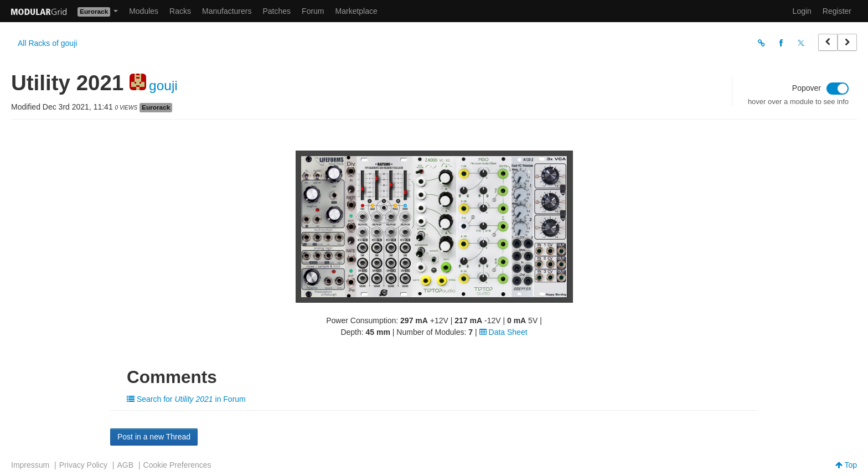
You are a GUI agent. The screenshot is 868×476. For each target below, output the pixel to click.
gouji (163, 86)
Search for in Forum (186, 399)
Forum (313, 11)
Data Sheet (503, 332)
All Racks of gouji (47, 43)
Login (802, 11)
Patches (277, 11)
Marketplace (356, 11)
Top (846, 465)
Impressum (30, 465)
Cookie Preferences (177, 465)
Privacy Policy (83, 465)
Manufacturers (227, 11)
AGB (125, 465)
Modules (144, 11)
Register (837, 11)
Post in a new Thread (154, 437)
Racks (180, 11)
